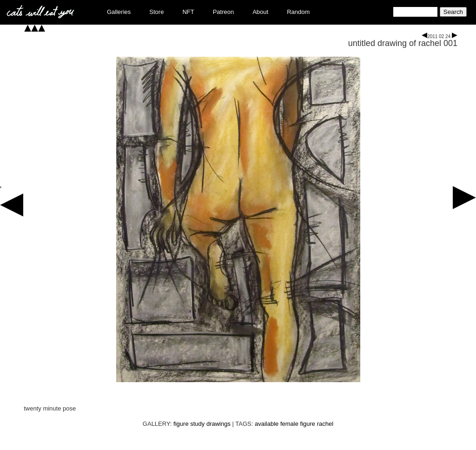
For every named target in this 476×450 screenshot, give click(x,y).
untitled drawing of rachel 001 (403, 43)
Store (156, 12)
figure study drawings (202, 424)
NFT (188, 12)
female (289, 424)
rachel (325, 424)
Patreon (224, 12)
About (260, 12)
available (267, 424)
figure (308, 424)
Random (298, 12)
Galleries (119, 12)
